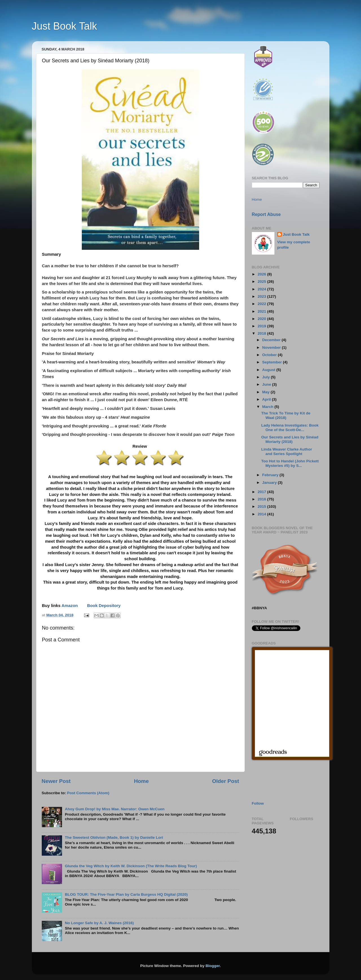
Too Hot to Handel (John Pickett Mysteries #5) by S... (290, 463)
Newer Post (56, 781)
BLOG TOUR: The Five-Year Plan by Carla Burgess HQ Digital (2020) (126, 894)
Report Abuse (266, 214)
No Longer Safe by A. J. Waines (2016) (99, 923)
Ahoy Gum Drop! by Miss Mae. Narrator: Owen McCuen (115, 809)
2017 (262, 492)
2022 (262, 304)
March (268, 407)
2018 (262, 333)
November (272, 347)
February (271, 475)
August (269, 370)
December (272, 340)
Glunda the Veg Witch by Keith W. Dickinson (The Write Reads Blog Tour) (131, 866)
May (267, 392)
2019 (262, 326)
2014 (262, 514)
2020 (262, 319)
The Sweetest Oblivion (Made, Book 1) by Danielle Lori (114, 837)
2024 (262, 289)
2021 (262, 311)
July (267, 377)
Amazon (70, 606)
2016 (262, 499)
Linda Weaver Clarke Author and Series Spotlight (287, 452)
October (270, 355)
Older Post (226, 781)
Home (141, 781)
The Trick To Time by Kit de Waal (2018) (286, 415)
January (270, 483)
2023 (262, 296)
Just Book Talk (64, 26)
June (267, 384)
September (273, 362)
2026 (262, 274)
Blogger (213, 966)
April (267, 399)
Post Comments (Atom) (88, 793)
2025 (262, 282)
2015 (262, 506)
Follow (258, 803)
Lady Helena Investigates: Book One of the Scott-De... (290, 428)
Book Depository (104, 606)
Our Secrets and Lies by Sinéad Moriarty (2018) (290, 439)
